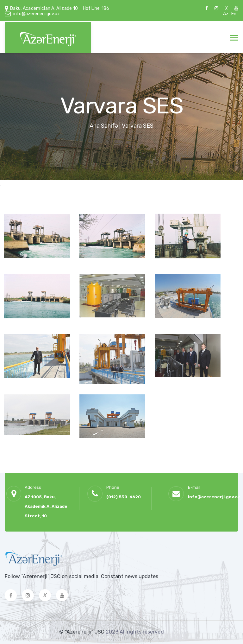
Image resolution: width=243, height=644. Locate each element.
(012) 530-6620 (124, 497)
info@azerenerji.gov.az (37, 14)
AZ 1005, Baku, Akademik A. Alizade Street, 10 (46, 506)
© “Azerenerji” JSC (82, 632)
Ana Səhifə (104, 126)
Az (226, 14)
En (234, 14)
